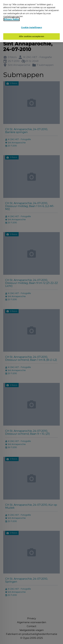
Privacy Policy (12, 19)
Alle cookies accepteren (31, 36)
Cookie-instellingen (31, 27)
